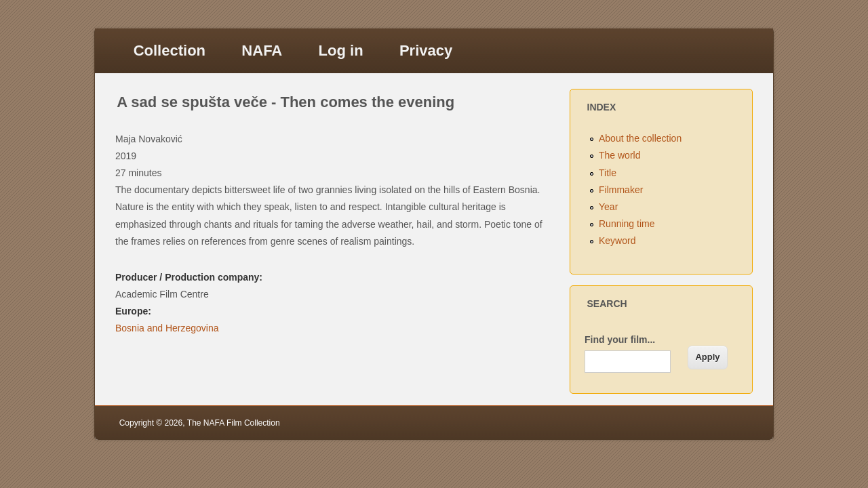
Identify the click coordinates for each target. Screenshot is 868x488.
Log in (341, 50)
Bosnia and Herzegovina (167, 328)
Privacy (426, 50)
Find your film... (620, 340)
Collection (170, 50)
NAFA (262, 50)
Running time (627, 224)
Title (608, 173)
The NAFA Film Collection (234, 423)
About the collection (640, 138)
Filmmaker (621, 190)
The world (619, 155)
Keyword (617, 241)
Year (608, 207)
